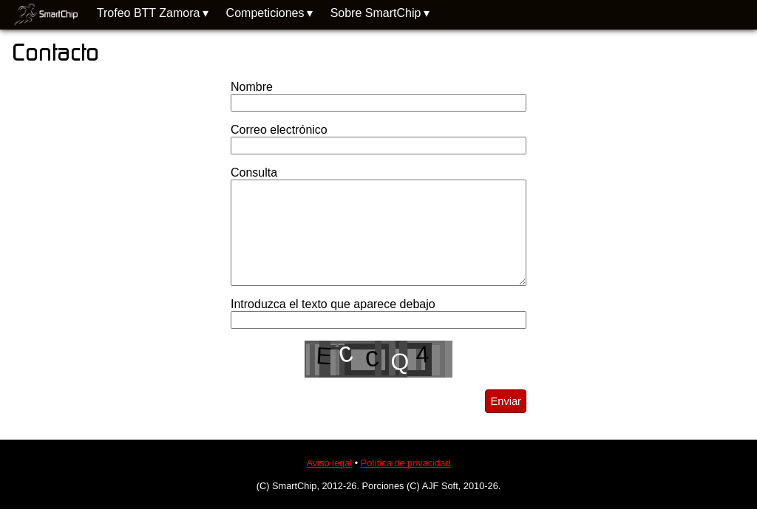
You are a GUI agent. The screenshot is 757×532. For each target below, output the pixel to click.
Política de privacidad (406, 463)
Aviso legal (330, 463)
